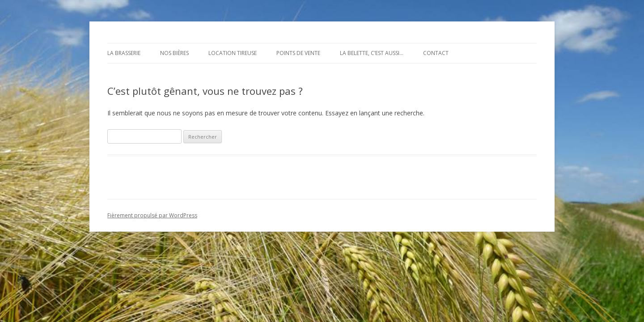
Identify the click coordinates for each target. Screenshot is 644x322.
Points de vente (298, 53)
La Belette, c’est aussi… (372, 53)
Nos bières (174, 53)
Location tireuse (233, 53)
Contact (436, 53)
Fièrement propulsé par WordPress (152, 215)
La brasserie (124, 53)
